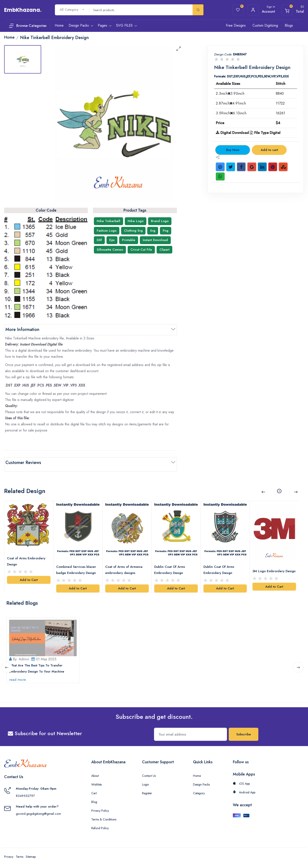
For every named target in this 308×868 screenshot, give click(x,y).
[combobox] (72, 10)
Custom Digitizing (265, 25)
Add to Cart (29, 575)
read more (18, 678)
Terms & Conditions (104, 818)
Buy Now (233, 150)
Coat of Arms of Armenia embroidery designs (125, 565)
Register (147, 791)
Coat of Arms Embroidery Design (27, 556)
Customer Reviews (23, 463)
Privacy (9, 855)
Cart (94, 791)
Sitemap (31, 855)
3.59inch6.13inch (231, 113)
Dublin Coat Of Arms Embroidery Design (170, 565)
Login (146, 783)
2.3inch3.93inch (230, 93)
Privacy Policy (100, 809)
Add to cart (269, 150)
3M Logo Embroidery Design (269, 569)
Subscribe (244, 733)
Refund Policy (100, 826)
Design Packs (201, 783)
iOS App (241, 782)
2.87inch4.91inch (231, 103)
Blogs (289, 25)
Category (199, 791)
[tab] (23, 59)
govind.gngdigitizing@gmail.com (38, 812)
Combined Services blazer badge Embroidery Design (77, 565)
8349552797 (25, 794)
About (95, 774)
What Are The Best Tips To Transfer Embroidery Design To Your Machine (38, 667)
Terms (19, 855)
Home (197, 774)
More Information (22, 330)
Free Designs (236, 25)
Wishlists (96, 783)
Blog (94, 800)
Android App (244, 791)
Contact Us (149, 774)
